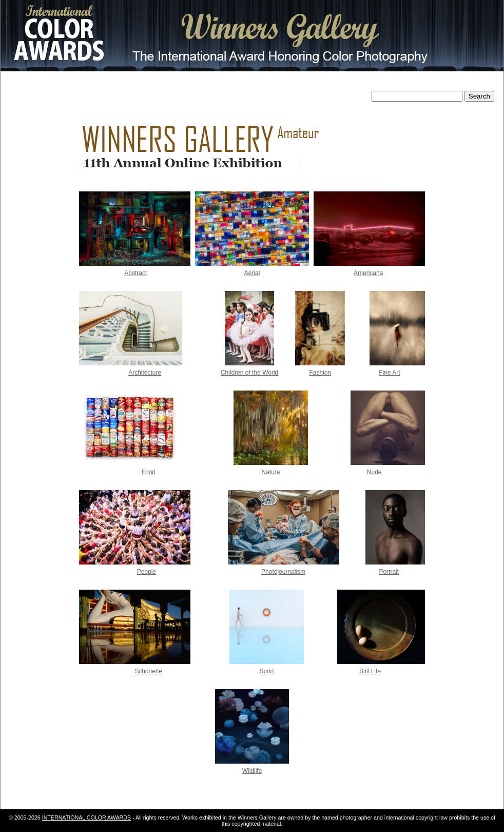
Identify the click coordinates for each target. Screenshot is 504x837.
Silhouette (149, 671)
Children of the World (250, 373)
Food (149, 472)
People (147, 572)
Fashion (320, 373)
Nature (271, 472)
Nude (374, 472)
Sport (267, 671)
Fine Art (389, 373)
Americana (368, 273)
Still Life (370, 671)
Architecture (145, 373)
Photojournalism (283, 572)
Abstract (135, 273)
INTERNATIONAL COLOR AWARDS (86, 817)
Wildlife (252, 771)
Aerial (252, 273)
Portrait (389, 572)
